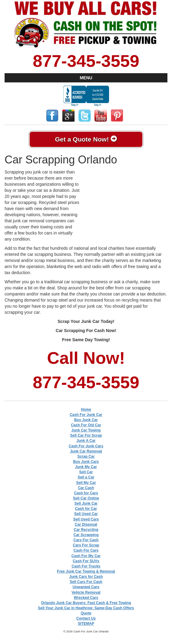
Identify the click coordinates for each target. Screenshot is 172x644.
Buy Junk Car (86, 420)
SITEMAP (86, 624)
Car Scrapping (86, 535)
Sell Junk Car (86, 503)
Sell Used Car (86, 514)
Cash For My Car (86, 556)
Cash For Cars (86, 550)
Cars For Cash (86, 540)
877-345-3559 (86, 61)
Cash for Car (86, 509)
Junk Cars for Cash (86, 577)
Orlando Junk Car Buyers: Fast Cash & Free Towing (86, 603)
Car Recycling (86, 530)
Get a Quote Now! (86, 139)
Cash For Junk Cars (86, 446)
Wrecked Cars (86, 598)
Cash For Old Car (86, 425)
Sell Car (86, 472)
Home (86, 410)
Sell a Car (86, 477)
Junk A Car (86, 441)
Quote (86, 613)
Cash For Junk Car (86, 415)
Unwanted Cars (86, 587)
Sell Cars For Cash (86, 582)
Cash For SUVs (86, 561)
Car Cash (86, 488)
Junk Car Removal (86, 451)
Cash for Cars (86, 493)
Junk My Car (86, 467)
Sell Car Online (86, 498)
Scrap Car (86, 456)
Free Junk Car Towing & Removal (86, 571)
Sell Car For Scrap (86, 435)
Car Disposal (86, 524)
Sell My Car (86, 483)
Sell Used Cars (86, 519)
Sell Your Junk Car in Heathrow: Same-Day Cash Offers (86, 608)
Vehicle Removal (86, 592)
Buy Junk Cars (86, 462)
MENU (86, 78)
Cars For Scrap (86, 545)
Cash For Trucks (86, 566)
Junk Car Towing (86, 430)
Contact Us (86, 618)
